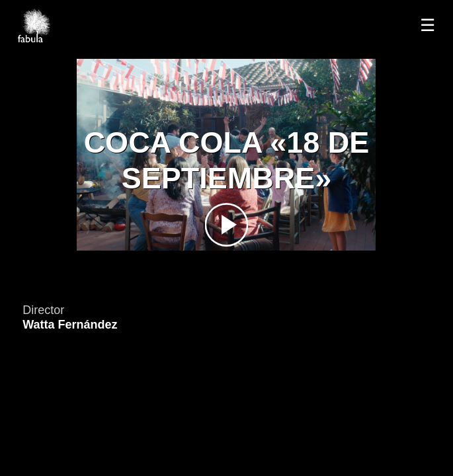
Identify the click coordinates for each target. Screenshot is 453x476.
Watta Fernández (70, 325)
